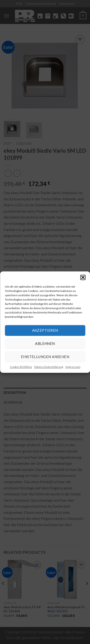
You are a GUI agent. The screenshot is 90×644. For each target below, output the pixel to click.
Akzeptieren (45, 330)
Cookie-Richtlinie (21, 367)
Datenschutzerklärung (49, 367)
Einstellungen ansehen (45, 357)
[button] (83, 277)
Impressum (73, 367)
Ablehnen (45, 343)
